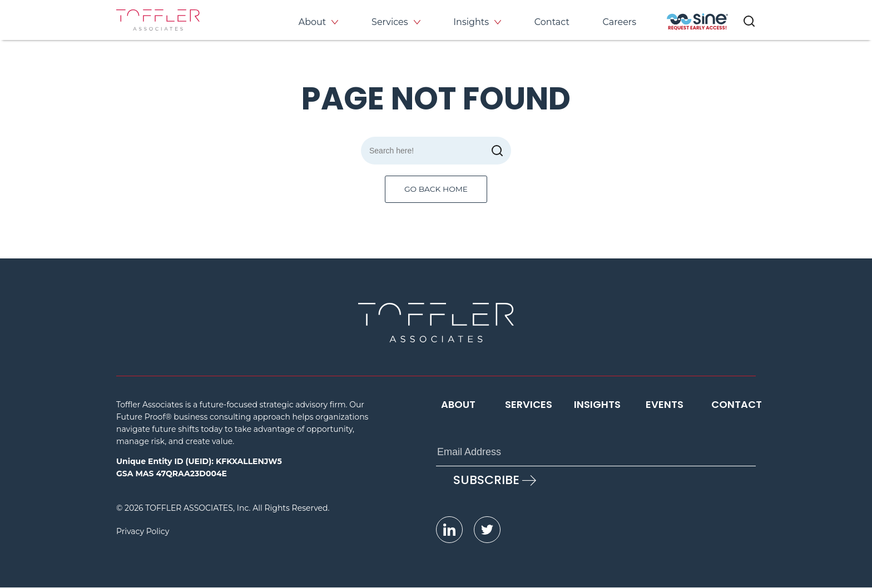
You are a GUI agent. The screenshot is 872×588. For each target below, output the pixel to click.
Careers (620, 22)
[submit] (497, 151)
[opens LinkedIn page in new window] (449, 530)
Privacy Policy (143, 532)
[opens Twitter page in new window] (487, 530)
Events (665, 405)
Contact (552, 22)
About (313, 22)
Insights (471, 22)
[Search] (436, 151)
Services (390, 22)
